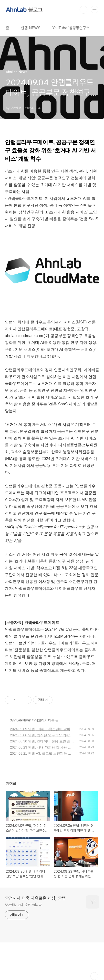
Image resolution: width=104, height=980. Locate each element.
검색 (83, 10)
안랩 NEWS (31, 28)
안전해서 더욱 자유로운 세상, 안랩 (35, 898)
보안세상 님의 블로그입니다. (24, 905)
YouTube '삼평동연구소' (71, 28)
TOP (94, 976)
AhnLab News (21, 720)
